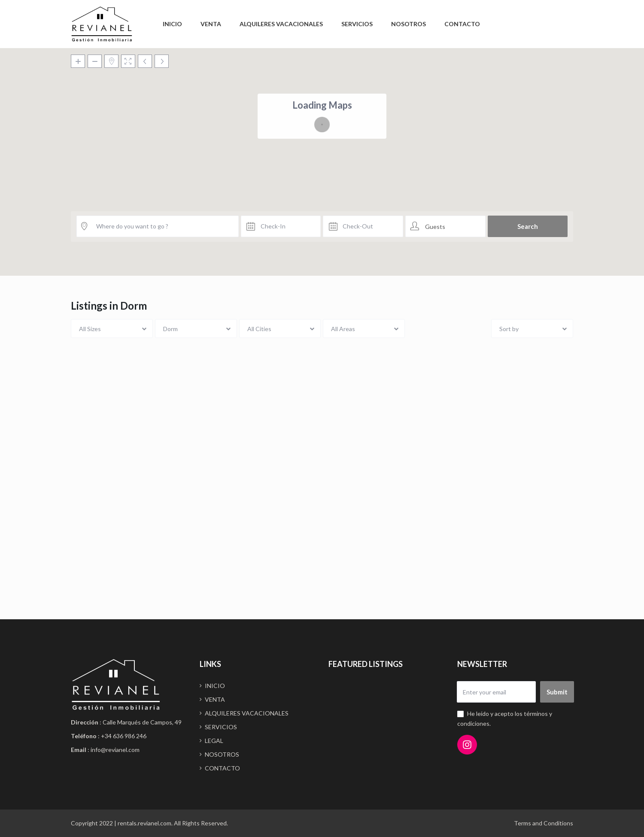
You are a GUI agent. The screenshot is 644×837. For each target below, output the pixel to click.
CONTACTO (462, 24)
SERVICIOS (357, 24)
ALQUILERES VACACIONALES (281, 24)
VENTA (211, 24)
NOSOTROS (409, 24)
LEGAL (214, 741)
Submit (557, 692)
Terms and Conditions (544, 823)
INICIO (172, 24)
